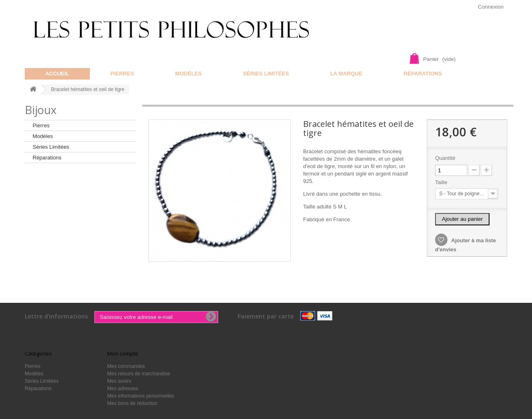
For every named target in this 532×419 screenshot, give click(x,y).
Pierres (122, 74)
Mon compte (123, 353)
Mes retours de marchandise (139, 374)
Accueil (57, 74)
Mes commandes (126, 366)
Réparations (423, 74)
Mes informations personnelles (141, 396)
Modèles (188, 74)
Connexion (491, 7)
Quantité (445, 158)
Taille (442, 182)
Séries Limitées (266, 74)
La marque (346, 74)
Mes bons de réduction (132, 403)
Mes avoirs (119, 381)
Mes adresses (123, 389)
